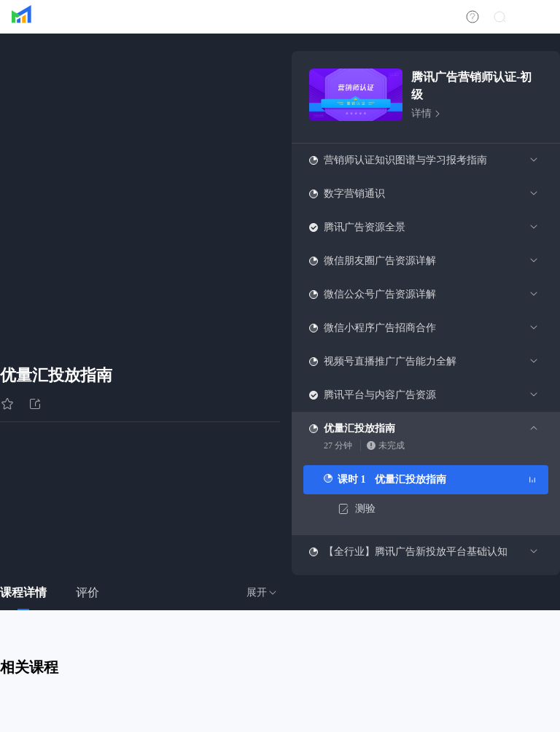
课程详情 (23, 592)
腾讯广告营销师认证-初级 (471, 86)
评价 (87, 592)
